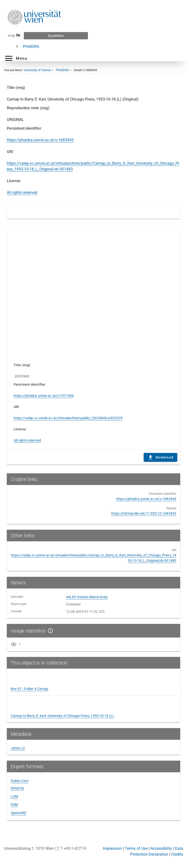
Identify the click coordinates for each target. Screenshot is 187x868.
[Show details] (49, 631)
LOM (14, 796)
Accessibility (161, 848)
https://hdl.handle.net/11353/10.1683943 (144, 513)
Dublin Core (19, 781)
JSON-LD (18, 748)
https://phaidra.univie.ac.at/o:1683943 (40, 140)
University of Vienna (37, 70)
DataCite (17, 788)
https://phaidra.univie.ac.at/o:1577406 (44, 396)
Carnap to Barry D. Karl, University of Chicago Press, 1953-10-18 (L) (62, 716)
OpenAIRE (19, 813)
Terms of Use (136, 848)
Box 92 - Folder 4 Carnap (29, 689)
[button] (16, 58)
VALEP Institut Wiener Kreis (87, 597)
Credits (177, 854)
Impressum (112, 848)
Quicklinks (56, 36)
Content (93, 293)
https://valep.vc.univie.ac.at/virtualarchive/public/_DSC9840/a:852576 (68, 418)
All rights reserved (22, 192)
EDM (14, 805)
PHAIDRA (31, 47)
